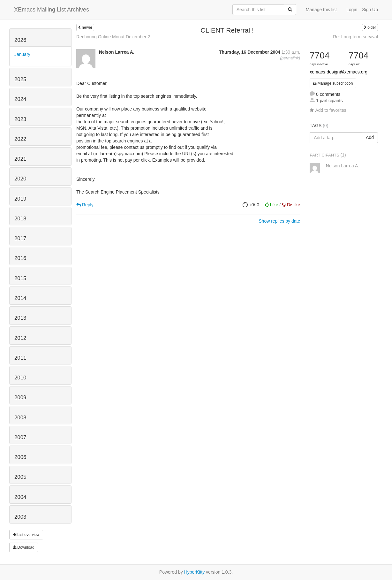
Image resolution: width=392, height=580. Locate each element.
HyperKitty (195, 572)
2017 (20, 238)
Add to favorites (328, 110)
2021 (20, 159)
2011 (20, 358)
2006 (20, 457)
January (22, 54)
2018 (20, 219)
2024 (20, 99)
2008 (20, 418)
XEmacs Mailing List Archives (52, 10)
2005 (20, 477)
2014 (20, 298)
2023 (20, 119)
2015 (20, 278)
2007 (20, 437)
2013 (20, 318)
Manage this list (321, 10)
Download (24, 547)
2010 (20, 378)
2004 (20, 497)
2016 (20, 258)
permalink (290, 58)
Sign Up (370, 10)
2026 (20, 40)
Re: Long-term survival (355, 37)
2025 (20, 79)
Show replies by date (279, 221)
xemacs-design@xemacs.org (339, 72)
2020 (20, 179)
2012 (20, 338)
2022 (20, 139)
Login (352, 10)
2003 (20, 517)
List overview (26, 535)
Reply (85, 205)
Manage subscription (333, 83)
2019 (20, 199)
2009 (20, 397)
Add (370, 137)
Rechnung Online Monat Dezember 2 (113, 37)
